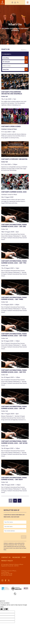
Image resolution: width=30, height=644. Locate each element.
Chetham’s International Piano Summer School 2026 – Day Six (14, 407)
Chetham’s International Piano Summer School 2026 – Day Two (14, 262)
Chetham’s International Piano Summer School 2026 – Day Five (14, 371)
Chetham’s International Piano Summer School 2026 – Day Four (14, 335)
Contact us (6, 557)
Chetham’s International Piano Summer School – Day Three (14, 298)
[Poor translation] (6, 609)
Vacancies (16, 557)
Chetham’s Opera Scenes (11, 126)
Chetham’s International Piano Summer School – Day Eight (14, 479)
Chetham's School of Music (2, 2)
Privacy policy (7, 561)
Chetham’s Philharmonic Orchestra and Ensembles (12, 93)
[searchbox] (16, 66)
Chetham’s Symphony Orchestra (14, 159)
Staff (24, 557)
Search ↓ (24, 50)
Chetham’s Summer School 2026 (14, 192)
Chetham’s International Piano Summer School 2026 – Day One (14, 226)
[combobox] (15, 66)
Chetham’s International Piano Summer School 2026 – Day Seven (14, 442)
